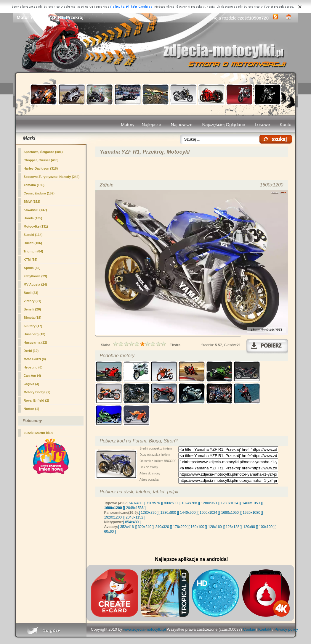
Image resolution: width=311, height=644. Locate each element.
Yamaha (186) (34, 185)
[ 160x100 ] (197, 527)
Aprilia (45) (32, 268)
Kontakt (265, 629)
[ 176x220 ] (180, 527)
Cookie (249, 629)
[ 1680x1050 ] (230, 513)
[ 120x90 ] (249, 527)
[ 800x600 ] (171, 503)
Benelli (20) (32, 309)
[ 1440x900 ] (188, 513)
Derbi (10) (31, 351)
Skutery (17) (33, 326)
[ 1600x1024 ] (208, 513)
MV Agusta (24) (35, 284)
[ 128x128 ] (232, 527)
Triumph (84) (33, 251)
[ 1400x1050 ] (251, 503)
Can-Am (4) (32, 376)
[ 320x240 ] (144, 527)
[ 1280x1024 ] (229, 503)
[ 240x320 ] (162, 527)
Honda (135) (33, 218)
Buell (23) (31, 293)
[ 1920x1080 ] (252, 513)
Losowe (262, 124)
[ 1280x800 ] (168, 513)
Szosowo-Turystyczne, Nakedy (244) (52, 177)
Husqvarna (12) (35, 342)
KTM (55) (31, 260)
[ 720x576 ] (153, 503)
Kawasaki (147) (35, 210)
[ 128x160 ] (215, 527)
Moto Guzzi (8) (35, 359)
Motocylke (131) (36, 226)
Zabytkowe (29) (35, 276)
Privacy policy (286, 629)
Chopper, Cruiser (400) (41, 160)
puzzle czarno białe (39, 433)
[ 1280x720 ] (149, 513)
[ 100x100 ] (266, 527)
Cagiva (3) (32, 384)
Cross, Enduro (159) (39, 193)
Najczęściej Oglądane (223, 124)
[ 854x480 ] (132, 522)
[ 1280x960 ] (209, 503)
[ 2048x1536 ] (135, 508)
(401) (43, 152)
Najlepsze (151, 124)
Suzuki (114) (33, 235)
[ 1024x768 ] (189, 503)
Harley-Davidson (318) (41, 168)
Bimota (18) (33, 318)
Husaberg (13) (35, 334)
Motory (128, 124)
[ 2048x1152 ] (135, 517)
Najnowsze (182, 124)
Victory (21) (33, 301)
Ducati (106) (33, 243)
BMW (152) (32, 202)
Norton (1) (32, 409)
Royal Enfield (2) (36, 400)
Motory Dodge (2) (37, 392)
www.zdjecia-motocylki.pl (145, 629)
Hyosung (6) (33, 367)
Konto (285, 124)
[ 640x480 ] (136, 503)
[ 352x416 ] (127, 527)
